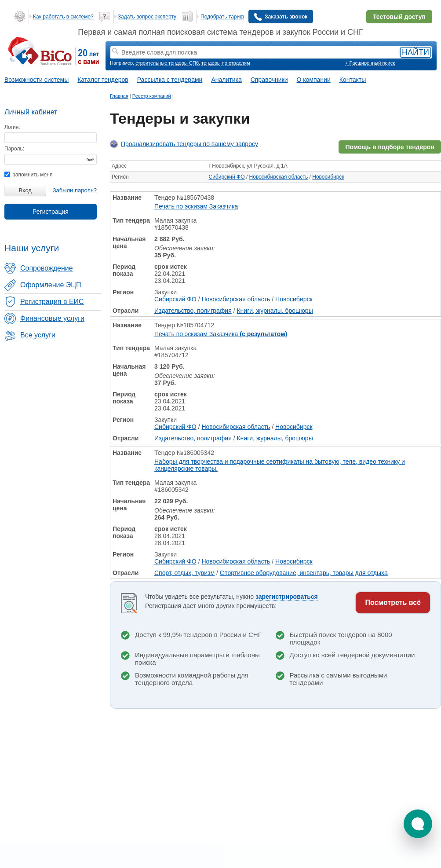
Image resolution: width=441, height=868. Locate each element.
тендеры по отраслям (226, 63)
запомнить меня (28, 175)
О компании (314, 80)
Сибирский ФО (227, 177)
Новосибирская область (279, 177)
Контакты (353, 80)
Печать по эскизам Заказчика (196, 206)
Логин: (12, 127)
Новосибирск (328, 177)
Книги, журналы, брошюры (275, 311)
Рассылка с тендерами (170, 80)
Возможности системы (36, 80)
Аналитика (226, 80)
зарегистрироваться (287, 597)
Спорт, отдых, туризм (184, 573)
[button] (418, 824)
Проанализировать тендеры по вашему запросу (190, 144)
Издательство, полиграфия (193, 311)
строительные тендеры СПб (167, 63)
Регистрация (51, 212)
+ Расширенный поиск (370, 63)
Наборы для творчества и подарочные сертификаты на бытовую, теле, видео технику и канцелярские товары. (280, 465)
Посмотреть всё (393, 602)
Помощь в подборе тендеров (390, 147)
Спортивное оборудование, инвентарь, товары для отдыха (304, 573)
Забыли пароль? (75, 190)
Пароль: (14, 149)
